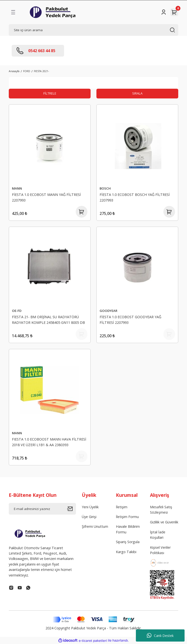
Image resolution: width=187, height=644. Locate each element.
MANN (17, 188)
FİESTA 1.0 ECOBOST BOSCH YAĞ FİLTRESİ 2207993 (135, 197)
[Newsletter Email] (42, 509)
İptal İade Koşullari (158, 535)
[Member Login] (164, 12)
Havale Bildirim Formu (128, 529)
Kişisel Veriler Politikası (160, 550)
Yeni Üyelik (90, 507)
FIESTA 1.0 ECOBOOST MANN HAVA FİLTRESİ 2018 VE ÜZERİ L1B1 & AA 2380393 (49, 442)
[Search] (93, 30)
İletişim (122, 507)
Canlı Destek (160, 635)
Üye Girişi (89, 517)
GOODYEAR (108, 311)
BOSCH (105, 188)
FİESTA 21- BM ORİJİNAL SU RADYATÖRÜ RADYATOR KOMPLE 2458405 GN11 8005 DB (48, 320)
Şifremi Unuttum (95, 526)
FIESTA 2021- (41, 71)
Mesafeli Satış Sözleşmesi (161, 510)
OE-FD (17, 311)
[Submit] (72, 509)
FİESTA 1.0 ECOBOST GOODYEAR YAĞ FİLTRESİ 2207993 (130, 320)
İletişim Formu (127, 517)
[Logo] (53, 12)
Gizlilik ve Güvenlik (164, 522)
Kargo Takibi (126, 552)
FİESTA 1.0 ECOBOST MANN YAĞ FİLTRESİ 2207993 (46, 197)
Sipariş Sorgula (128, 542)
